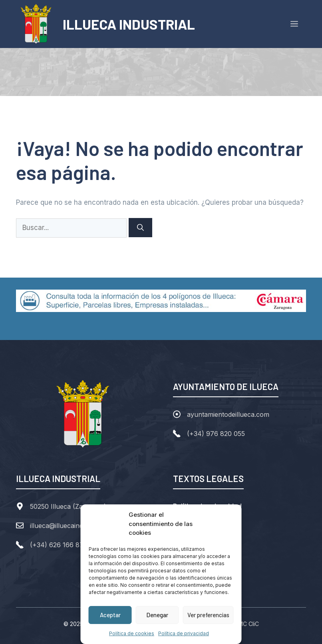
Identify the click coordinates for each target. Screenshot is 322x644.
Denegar (157, 615)
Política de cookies (132, 633)
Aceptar (110, 615)
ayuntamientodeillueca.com (228, 414)
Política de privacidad (184, 633)
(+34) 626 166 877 (59, 545)
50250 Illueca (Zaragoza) (68, 506)
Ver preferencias (208, 615)
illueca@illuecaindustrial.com (73, 526)
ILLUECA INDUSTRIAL (129, 24)
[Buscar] (140, 228)
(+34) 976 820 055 (216, 434)
